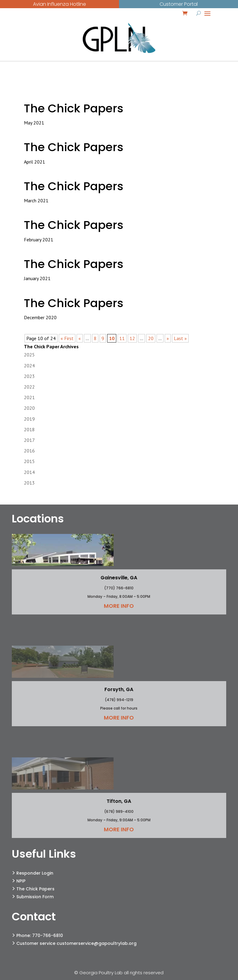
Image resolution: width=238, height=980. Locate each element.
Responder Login (35, 873)
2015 (29, 461)
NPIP (21, 881)
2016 (29, 451)
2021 (29, 397)
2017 (29, 440)
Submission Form (35, 897)
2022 (29, 387)
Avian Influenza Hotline (59, 4)
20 (151, 338)
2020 (29, 408)
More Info (119, 606)
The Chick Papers (74, 108)
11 (122, 338)
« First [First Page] (67, 338)
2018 (29, 429)
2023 (29, 376)
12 (132, 338)
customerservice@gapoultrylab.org (97, 943)
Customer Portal (179, 4)
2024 (29, 366)
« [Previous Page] (80, 338)
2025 (29, 355)
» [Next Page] (168, 338)
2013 (29, 483)
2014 (29, 472)
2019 (29, 419)
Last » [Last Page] (180, 338)
